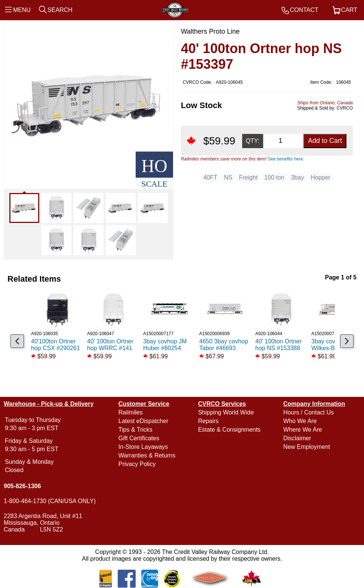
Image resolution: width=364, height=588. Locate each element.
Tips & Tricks (135, 430)
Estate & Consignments (229, 430)
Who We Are (300, 421)
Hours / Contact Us (309, 412)
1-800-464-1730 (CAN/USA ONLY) (50, 501)
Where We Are (303, 430)
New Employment (307, 447)
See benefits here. (286, 159)
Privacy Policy (137, 464)
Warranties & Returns (147, 455)
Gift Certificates (139, 438)
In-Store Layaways (143, 447)
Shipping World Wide (226, 412)
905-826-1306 (22, 486)
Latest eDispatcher (143, 421)
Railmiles (131, 412)
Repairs (208, 421)
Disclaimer (297, 438)
